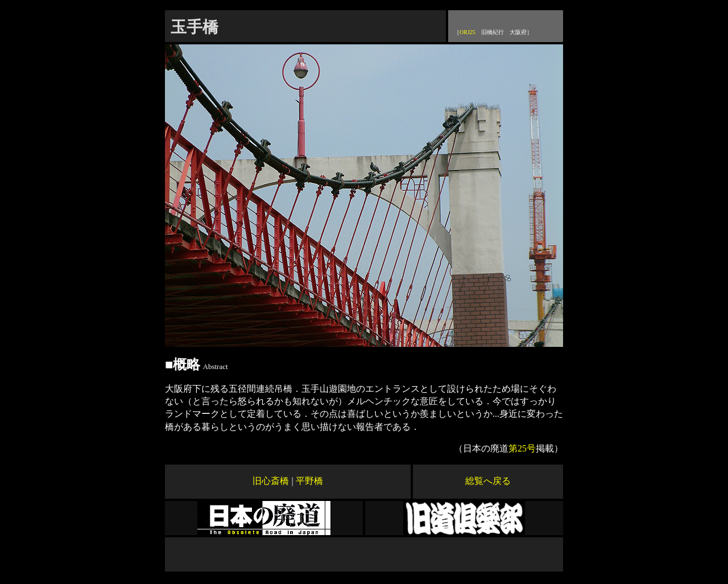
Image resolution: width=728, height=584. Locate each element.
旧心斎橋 (271, 481)
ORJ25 (468, 32)
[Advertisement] (364, 554)
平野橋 (309, 481)
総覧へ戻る (488, 481)
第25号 (522, 448)
